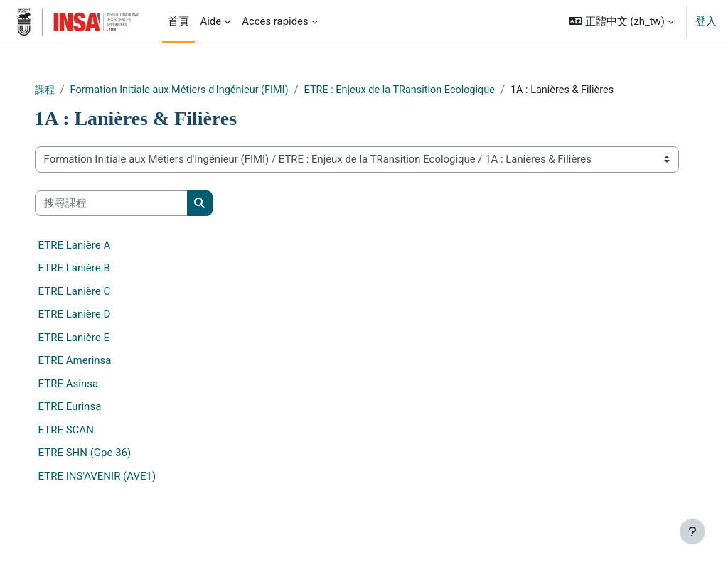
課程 (77, 90)
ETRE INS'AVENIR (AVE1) (129, 492)
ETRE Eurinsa (102, 423)
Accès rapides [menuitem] (275, 21)
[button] (621, 21)
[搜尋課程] (143, 220)
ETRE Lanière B (106, 285)
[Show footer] (692, 531)
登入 (706, 21)
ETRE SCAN (98, 446)
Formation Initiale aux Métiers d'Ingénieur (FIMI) (216, 90)
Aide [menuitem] (211, 21)
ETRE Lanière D (107, 331)
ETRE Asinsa (100, 400)
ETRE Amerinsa (107, 377)
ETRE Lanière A (107, 261)
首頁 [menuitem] (178, 21)
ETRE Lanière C (107, 308)
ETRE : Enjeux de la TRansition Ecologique (443, 90)
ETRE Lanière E (106, 354)
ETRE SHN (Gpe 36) (117, 470)
